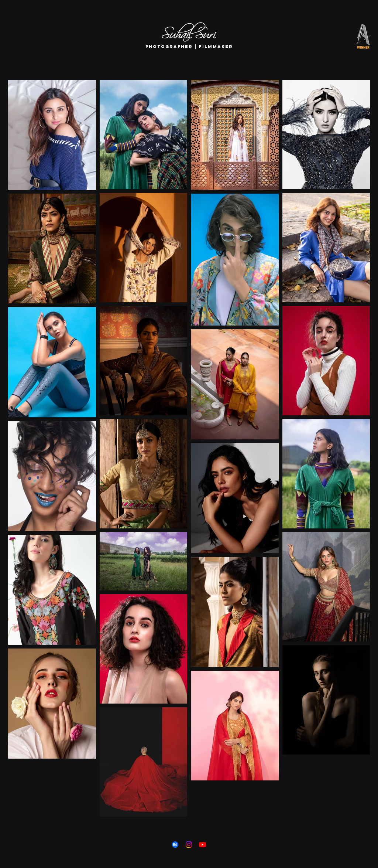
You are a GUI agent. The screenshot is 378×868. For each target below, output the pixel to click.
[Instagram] (189, 845)
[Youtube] (202, 845)
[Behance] (175, 845)
